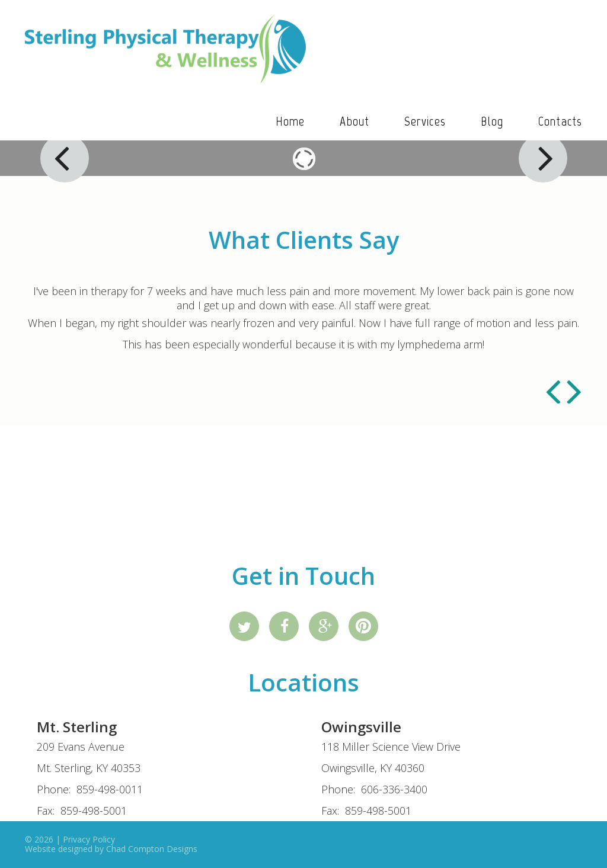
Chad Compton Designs (152, 849)
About (354, 121)
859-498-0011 (110, 789)
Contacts (560, 121)
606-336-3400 (394, 789)
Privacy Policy (89, 839)
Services (425, 121)
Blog (492, 121)
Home (290, 121)
